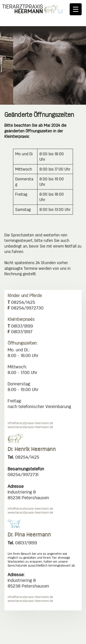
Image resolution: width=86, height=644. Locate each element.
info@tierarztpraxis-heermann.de (30, 423)
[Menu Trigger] (76, 9)
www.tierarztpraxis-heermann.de (30, 427)
